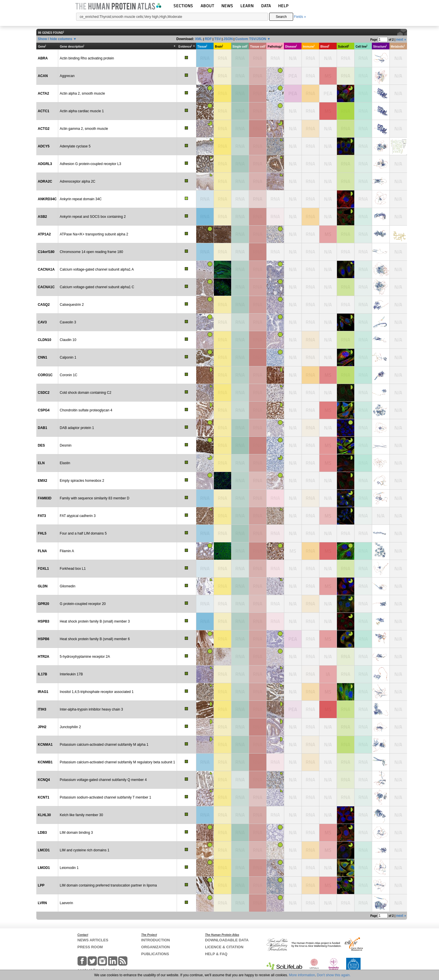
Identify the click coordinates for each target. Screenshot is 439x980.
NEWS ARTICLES (93, 940)
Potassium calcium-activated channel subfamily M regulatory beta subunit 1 (117, 762)
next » (401, 40)
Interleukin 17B (71, 674)
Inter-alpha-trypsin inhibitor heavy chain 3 (91, 709)
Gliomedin (67, 586)
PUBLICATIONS (155, 954)
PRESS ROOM (90, 947)
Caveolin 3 (68, 322)
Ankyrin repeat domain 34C (81, 199)
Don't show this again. (334, 975)
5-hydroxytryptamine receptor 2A (85, 657)
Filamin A (67, 551)
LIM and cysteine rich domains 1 (84, 850)
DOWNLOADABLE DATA (227, 940)
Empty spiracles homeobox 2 (82, 481)
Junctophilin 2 (70, 727)
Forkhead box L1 (73, 569)
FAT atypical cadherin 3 (78, 516)
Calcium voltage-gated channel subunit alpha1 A (97, 269)
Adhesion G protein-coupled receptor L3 (90, 164)
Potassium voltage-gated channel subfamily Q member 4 (103, 780)
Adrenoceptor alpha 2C (77, 181)
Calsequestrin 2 (72, 305)
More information (302, 975)
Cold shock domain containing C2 (85, 393)
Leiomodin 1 (69, 868)
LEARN (247, 6)
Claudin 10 (68, 340)
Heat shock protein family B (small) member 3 (95, 621)
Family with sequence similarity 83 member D (94, 498)
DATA (266, 6)
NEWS (227, 6)
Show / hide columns (55, 39)
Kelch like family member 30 (81, 815)
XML (198, 39)
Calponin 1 (68, 357)
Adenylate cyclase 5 (75, 146)
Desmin (66, 445)
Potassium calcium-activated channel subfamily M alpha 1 (104, 745)
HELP (283, 6)
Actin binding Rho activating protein (87, 58)
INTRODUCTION (156, 940)
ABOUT (207, 6)
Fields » (300, 17)
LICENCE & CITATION (224, 947)
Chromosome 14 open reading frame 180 (91, 252)
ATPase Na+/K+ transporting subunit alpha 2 (94, 234)
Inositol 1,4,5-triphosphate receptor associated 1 (97, 692)
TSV (217, 39)
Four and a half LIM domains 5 (83, 533)
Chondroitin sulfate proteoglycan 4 (86, 410)
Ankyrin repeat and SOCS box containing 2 (93, 217)
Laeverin (66, 903)
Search (281, 17)
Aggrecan (67, 76)
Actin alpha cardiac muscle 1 (82, 111)
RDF (208, 39)
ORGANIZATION (156, 947)
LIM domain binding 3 (76, 833)
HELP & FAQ (216, 954)
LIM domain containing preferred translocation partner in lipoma (108, 885)
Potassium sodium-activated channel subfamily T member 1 (105, 797)
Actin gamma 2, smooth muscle (84, 129)
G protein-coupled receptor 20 (83, 604)
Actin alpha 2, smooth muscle (82, 93)
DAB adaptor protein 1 (77, 428)
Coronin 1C (68, 375)
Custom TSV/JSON (251, 39)
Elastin (65, 463)
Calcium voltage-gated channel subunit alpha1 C (97, 287)
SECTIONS (183, 6)
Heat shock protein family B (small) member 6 (95, 639)
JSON (228, 39)
